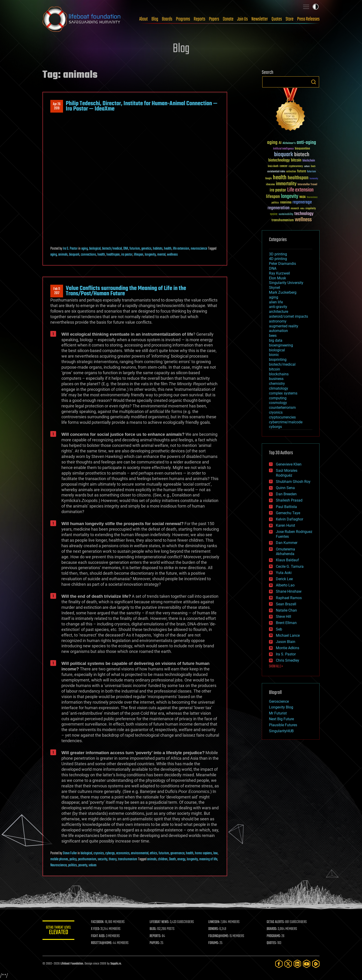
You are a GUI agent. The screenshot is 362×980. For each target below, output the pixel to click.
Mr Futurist (278, 713)
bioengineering (281, 345)
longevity (150, 255)
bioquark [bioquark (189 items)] (284, 155)
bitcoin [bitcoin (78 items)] (296, 160)
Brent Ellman (286, 623)
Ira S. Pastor (70, 249)
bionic (274, 355)
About (143, 19)
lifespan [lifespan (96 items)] (273, 197)
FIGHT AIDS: (99, 936)
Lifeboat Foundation (72, 964)
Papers (214, 19)
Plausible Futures (283, 725)
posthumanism (87, 859)
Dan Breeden (286, 494)
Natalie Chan (286, 610)
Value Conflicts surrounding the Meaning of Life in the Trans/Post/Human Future (126, 291)
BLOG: (153, 929)
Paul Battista (286, 507)
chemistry (277, 384)
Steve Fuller (70, 853)
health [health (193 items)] (280, 178)
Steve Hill (284, 617)
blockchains (279, 374)
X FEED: (96, 929)
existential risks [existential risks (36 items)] (276, 172)
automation (278, 331)
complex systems (283, 393)
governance (177, 853)
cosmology (278, 403)
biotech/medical (112, 249)
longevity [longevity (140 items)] (290, 197)
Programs (183, 19)
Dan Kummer (287, 543)
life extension (181, 249)
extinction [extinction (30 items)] (291, 172)
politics (72, 865)
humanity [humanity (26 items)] (314, 179)
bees (273, 336)
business (276, 379)
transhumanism (128, 859)
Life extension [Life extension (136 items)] (300, 190)
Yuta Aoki (284, 573)
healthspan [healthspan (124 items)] (298, 178)
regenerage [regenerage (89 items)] (302, 202)
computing (278, 398)
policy (73, 859)
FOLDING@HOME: (219, 936)
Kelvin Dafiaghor (290, 519)
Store (290, 19)
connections (88, 255)
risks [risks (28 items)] (302, 209)
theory (113, 859)
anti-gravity (278, 307)
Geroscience (279, 701)
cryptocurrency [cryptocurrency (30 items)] (296, 166)
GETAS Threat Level (59, 931)
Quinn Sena (285, 488)
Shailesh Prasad (289, 500)
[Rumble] (316, 964)
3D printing (278, 254)
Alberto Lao (285, 585)
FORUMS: (214, 943)
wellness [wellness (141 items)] (303, 220)
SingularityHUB (281, 731)
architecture (279, 312)
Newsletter (260, 19)
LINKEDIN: (214, 922)
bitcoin (275, 369)
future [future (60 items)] (302, 171)
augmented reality (284, 326)
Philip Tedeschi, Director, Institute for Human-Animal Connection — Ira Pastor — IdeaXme (142, 106)
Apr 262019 (57, 106)
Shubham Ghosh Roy (293, 482)
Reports (199, 19)
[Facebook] (279, 964)
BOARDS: (272, 929)
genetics (146, 249)
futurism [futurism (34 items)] (311, 172)
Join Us (242, 19)
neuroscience (199, 249)
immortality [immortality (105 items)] (286, 184)
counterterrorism (282, 408)
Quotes (277, 19)
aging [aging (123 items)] (272, 143)
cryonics (99, 853)
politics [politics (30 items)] (275, 203)
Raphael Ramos (289, 598)
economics (123, 853)
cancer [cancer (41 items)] (284, 166)
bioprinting (278, 360)
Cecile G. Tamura (290, 566)
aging (84, 249)
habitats (158, 249)
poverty (83, 865)
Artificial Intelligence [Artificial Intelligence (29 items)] (283, 149)
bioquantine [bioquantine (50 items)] (302, 148)
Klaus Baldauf (287, 560)
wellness (172, 255)
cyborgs (110, 853)
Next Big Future (281, 719)
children (163, 859)
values (93, 865)
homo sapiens (203, 853)
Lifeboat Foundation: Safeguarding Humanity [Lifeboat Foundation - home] (82, 19)
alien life (276, 302)
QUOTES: (272, 943)
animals (63, 255)
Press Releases (308, 19)
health (168, 249)
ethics (154, 853)
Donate (228, 19)
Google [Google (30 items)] (268, 179)
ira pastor (127, 255)
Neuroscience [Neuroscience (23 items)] (312, 198)
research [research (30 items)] (295, 209)
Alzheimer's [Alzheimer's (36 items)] (289, 143)
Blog (155, 19)
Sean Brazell (286, 604)
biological (95, 249)
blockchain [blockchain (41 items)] (309, 161)
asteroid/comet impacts (288, 316)
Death (172, 859)
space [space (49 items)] (274, 214)
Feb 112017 (57, 291)
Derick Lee (284, 579)
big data (276, 340)
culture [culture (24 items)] (307, 166)
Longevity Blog (281, 707)
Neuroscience (59, 865)
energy (181, 859)
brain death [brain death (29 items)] (273, 166)
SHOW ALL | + (276, 666)
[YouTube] (307, 964)
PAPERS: (155, 943)
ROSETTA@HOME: (102, 943)
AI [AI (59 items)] (280, 143)
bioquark (74, 255)
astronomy (278, 321)
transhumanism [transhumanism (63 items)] (283, 220)
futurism (135, 249)
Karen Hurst (285, 525)
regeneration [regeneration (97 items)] (279, 208)
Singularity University (286, 283)
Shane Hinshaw (289, 591)
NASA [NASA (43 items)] (303, 197)
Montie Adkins (288, 648)
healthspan (113, 255)
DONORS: (214, 929)
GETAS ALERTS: (276, 922)
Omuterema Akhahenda (285, 552)
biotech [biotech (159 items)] (302, 155)
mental (161, 255)
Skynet (275, 288)
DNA (126, 249)
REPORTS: (156, 936)
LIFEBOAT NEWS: (160, 922)
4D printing (278, 259)
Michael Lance (288, 635)
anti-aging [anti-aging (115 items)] (306, 143)
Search (314, 82)
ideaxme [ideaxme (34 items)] (270, 185)
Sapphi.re (116, 964)
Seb (279, 629)
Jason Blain (286, 642)
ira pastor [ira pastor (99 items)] (278, 190)
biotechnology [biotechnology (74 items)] (279, 160)
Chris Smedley (288, 660)
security (103, 859)
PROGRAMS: (274, 936)
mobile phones (59, 859)
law (216, 853)
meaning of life (208, 859)
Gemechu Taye (288, 513)
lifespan (139, 255)
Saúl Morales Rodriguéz (287, 473)
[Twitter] (288, 964)
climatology (279, 388)
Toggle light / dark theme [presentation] (316, 7)
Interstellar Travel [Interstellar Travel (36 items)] (307, 185)
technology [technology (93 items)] (304, 214)
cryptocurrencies (282, 417)
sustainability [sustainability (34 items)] (286, 215)
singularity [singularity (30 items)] (311, 209)
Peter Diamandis (282, 264)
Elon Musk (278, 278)
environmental (140, 853)
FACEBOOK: (98, 922)
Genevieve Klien (289, 464)
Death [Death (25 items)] (313, 166)
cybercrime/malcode (286, 422)
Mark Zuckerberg (283, 292)
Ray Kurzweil (279, 273)
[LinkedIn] (297, 964)
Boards (167, 19)
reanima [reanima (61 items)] (286, 202)
